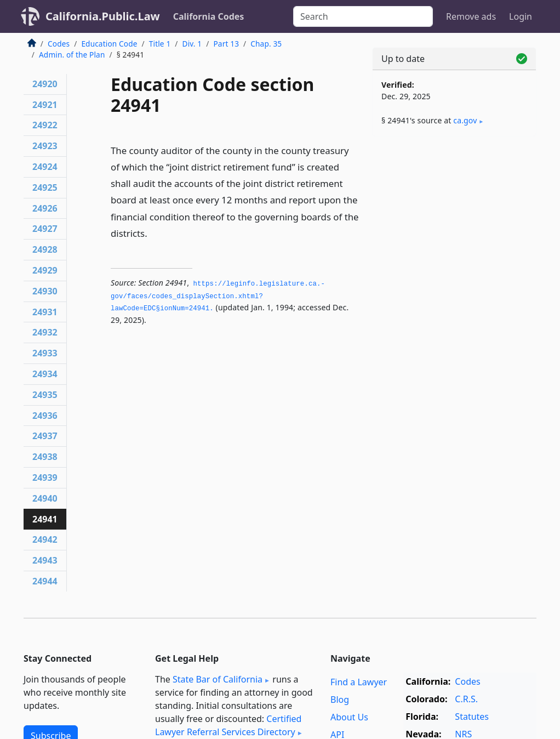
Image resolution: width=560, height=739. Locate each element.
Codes (59, 44)
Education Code (109, 44)
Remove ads (471, 16)
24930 (45, 291)
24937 (45, 436)
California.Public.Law (103, 16)
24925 (45, 187)
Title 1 (160, 44)
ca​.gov (465, 120)
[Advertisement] (454, 220)
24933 (45, 353)
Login (521, 16)
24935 (45, 395)
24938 (45, 457)
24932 (45, 332)
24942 (45, 539)
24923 (45, 146)
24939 (45, 477)
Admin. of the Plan (72, 55)
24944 (45, 581)
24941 (45, 519)
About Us (349, 717)
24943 (45, 560)
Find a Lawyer (359, 682)
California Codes (209, 16)
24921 (45, 105)
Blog (340, 700)
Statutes (472, 717)
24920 (45, 84)
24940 (45, 498)
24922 (45, 125)
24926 (45, 208)
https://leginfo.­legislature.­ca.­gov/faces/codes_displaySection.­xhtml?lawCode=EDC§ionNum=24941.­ (218, 296)
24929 (45, 270)
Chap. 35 (266, 44)
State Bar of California (218, 679)
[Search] (363, 16)
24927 (45, 229)
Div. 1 (192, 44)
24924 (45, 167)
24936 (45, 416)
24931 (45, 312)
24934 (45, 374)
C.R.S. (466, 699)
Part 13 (226, 44)
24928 (45, 249)
